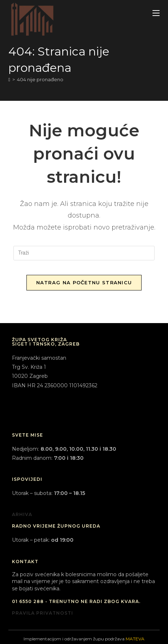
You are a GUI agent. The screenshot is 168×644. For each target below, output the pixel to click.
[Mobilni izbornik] (156, 13)
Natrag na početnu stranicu (84, 282)
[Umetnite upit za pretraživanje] (84, 253)
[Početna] (9, 79)
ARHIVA (22, 514)
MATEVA (135, 639)
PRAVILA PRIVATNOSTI (43, 613)
